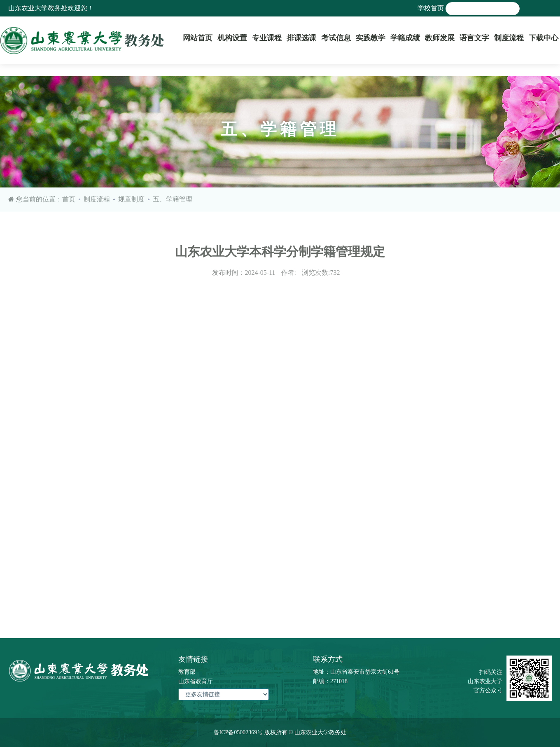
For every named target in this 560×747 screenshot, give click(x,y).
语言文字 (474, 38)
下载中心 (544, 38)
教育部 (187, 672)
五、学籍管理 (173, 199)
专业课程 (267, 38)
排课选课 (301, 38)
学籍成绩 (405, 38)
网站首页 (198, 38)
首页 (69, 199)
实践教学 (371, 38)
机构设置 (232, 38)
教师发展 (440, 38)
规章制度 (131, 199)
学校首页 (431, 8)
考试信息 (336, 38)
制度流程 (509, 38)
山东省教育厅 (196, 681)
